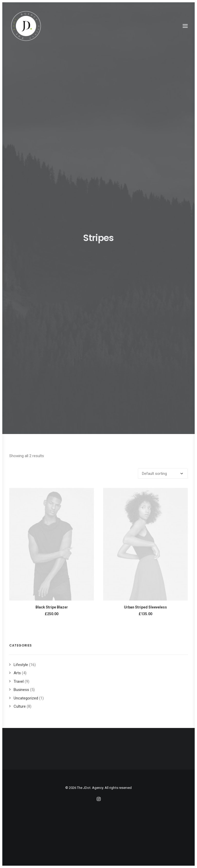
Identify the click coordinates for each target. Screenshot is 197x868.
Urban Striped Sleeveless (145, 607)
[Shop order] (163, 474)
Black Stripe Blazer (52, 607)
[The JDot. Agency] (26, 26)
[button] (185, 26)
